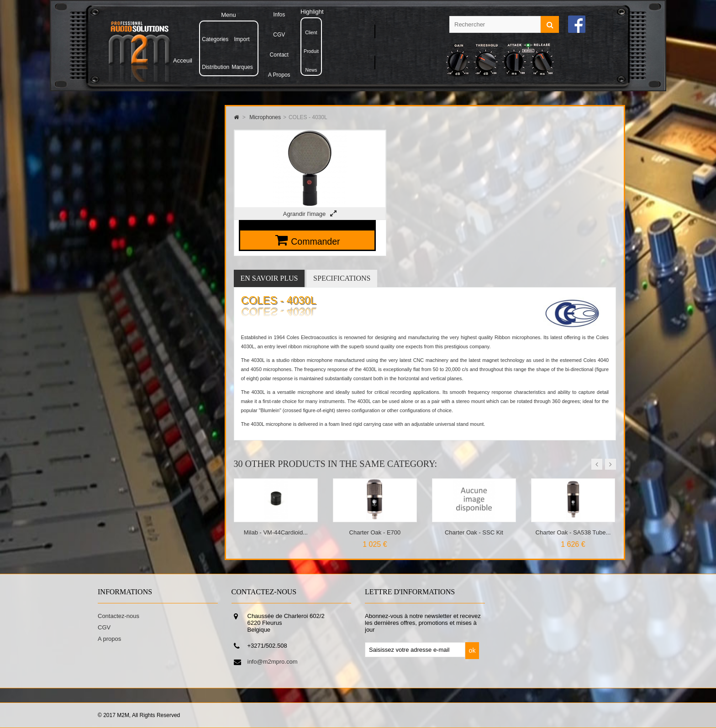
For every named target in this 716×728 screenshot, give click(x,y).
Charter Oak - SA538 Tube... (573, 532)
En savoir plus (269, 278)
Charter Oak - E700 (375, 532)
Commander (315, 241)
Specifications (342, 278)
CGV (104, 627)
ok (472, 650)
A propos (109, 639)
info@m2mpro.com (273, 662)
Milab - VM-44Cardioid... (276, 532)
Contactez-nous (118, 616)
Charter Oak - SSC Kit (474, 532)
